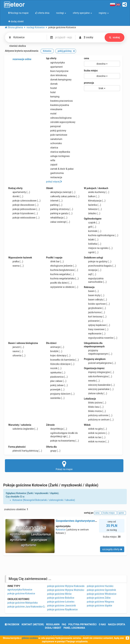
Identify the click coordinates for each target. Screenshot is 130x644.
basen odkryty (95, 300)
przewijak (55, 389)
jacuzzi (16, 347)
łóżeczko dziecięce (60, 364)
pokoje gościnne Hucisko (100, 586)
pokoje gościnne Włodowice (102, 594)
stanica (52, 148)
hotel (51, 92)
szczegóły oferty (112, 549)
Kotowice (61, 530)
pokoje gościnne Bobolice (61, 598)
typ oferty (51, 58)
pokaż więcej (54, 182)
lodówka (93, 244)
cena (86, 58)
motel (51, 114)
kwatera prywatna (57, 105)
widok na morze (96, 442)
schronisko (54, 143)
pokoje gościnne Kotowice (21, 594)
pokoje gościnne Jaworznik (62, 606)
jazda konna (94, 312)
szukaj (114, 37)
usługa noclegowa (58, 156)
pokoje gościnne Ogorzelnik (101, 590)
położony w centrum (99, 420)
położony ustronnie (98, 415)
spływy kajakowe (97, 325)
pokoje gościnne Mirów (59, 594)
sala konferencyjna (98, 376)
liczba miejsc (91, 71)
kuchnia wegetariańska (62, 278)
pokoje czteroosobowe (24, 201)
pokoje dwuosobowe (23, 205)
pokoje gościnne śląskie (99, 606)
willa (51, 160)
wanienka (55, 398)
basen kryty (94, 295)
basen (91, 291)
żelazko (92, 213)
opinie (122, 513)
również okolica (15, 46)
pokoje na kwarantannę (62, 441)
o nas (102, 624)
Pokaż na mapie (64, 465)
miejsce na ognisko (98, 248)
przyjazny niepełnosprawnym (98, 352)
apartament (54, 67)
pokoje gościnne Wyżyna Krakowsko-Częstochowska (75, 586)
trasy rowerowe (96, 329)
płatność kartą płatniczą (25, 451)
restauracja (54, 177)
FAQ (64, 624)
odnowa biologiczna (59, 118)
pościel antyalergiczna (100, 363)
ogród (91, 252)
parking (54, 205)
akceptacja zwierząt (61, 192)
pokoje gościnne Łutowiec (61, 602)
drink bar (55, 261)
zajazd (52, 165)
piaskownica (57, 377)
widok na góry (95, 429)
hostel (51, 88)
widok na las (95, 437)
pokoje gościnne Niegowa (100, 602)
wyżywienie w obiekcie (62, 287)
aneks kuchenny (97, 192)
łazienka (93, 205)
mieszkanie (54, 109)
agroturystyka (55, 63)
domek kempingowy (59, 80)
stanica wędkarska (58, 152)
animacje (55, 347)
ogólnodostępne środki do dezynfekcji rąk (62, 435)
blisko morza (95, 411)
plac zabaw (56, 381)
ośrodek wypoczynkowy (61, 122)
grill (90, 227)
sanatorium (54, 139)
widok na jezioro (97, 433)
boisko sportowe (97, 304)
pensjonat (53, 126)
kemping (53, 97)
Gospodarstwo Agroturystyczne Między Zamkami (88, 521)
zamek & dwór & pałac (60, 169)
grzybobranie (95, 308)
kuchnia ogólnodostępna (101, 235)
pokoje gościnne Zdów (99, 598)
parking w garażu (59, 213)
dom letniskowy (56, 75)
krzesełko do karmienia (62, 360)
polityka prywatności (82, 624)
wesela (92, 381)
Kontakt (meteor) (33, 624)
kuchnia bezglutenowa (62, 270)
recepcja (93, 270)
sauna (16, 351)
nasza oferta (117, 624)
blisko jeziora (95, 403)
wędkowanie (95, 334)
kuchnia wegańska (60, 274)
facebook (12, 624)
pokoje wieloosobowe (24, 218)
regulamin (53, 624)
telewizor (93, 209)
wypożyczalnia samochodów (95, 280)
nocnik (54, 368)
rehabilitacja (57, 218)
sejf (90, 274)
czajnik (92, 223)
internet (54, 201)
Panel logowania (74, 628)
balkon (92, 196)
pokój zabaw (57, 385)
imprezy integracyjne (99, 372)
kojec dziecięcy (58, 355)
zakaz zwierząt (58, 222)
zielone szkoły (96, 393)
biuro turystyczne (57, 71)
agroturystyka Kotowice (20, 590)
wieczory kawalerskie (99, 385)
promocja (89, 83)
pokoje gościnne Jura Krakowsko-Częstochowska (34, 607)
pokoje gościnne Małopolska (23, 603)
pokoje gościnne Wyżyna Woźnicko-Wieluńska (71, 590)
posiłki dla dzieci (59, 283)
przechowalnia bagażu (100, 266)
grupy (53, 451)
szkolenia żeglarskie (23, 429)
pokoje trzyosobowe (23, 213)
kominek (93, 231)
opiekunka (56, 372)
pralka (16, 261)
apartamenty (19, 192)
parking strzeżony (59, 209)
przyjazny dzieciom (60, 394)
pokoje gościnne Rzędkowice (62, 609)
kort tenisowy (95, 317)
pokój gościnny (56, 131)
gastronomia (55, 173)
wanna (16, 266)
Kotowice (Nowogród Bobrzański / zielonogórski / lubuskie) (44, 500)
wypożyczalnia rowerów (101, 338)
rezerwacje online (20, 59)
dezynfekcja (56, 429)
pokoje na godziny (98, 261)
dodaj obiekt (53, 628)
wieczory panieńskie (99, 389)
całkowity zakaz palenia (63, 196)
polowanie (94, 321)
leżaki (91, 240)
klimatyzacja (95, 201)
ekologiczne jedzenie (61, 266)
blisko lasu (94, 407)
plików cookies (30, 638)
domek (52, 84)
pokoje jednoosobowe (24, 209)
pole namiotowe (57, 135)
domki (16, 196)
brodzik (54, 351)
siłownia (17, 355)
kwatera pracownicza (59, 101)
